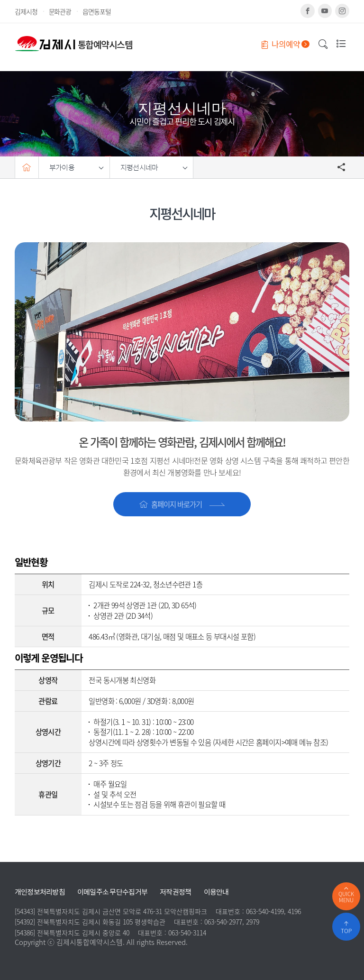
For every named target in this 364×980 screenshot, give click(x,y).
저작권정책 (175, 892)
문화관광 (60, 11)
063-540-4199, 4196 (273, 911)
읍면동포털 (97, 11)
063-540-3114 (187, 933)
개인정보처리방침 (40, 892)
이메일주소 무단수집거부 (112, 892)
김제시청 (26, 11)
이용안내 (216, 892)
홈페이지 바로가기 (182, 504)
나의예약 (286, 44)
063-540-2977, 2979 (232, 922)
